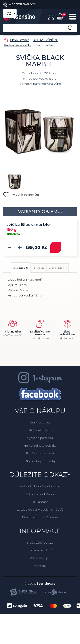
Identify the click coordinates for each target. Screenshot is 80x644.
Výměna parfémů (40, 438)
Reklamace (40, 502)
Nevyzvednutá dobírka (40, 446)
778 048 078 (19, 4)
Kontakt (40, 566)
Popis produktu (21, 268)
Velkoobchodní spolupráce (40, 486)
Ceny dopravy (40, 422)
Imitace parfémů (40, 550)
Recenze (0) (39, 268)
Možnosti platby (40, 430)
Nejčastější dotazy (40, 543)
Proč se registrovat (40, 453)
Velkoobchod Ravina (40, 494)
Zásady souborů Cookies (40, 517)
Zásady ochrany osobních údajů (40, 509)
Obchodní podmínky (40, 461)
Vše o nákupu (40, 558)
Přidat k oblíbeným (21, 195)
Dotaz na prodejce (58, 268)
